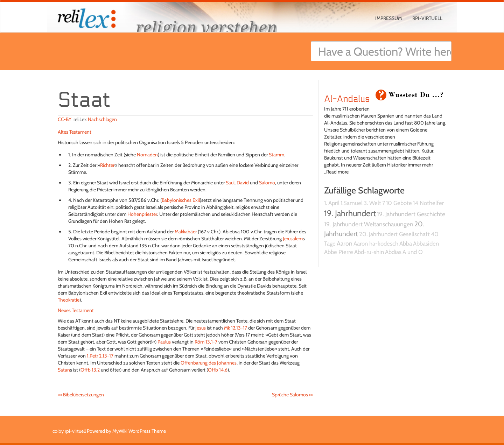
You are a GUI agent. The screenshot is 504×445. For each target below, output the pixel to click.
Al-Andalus (347, 99)
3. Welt (372, 203)
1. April (332, 203)
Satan (64, 370)
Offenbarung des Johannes (209, 363)
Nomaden (147, 155)
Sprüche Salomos (293, 395)
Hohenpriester (142, 214)
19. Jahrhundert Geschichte (411, 214)
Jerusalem (293, 239)
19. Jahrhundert (350, 213)
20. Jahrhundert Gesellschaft (394, 234)
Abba (406, 243)
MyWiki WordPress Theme (139, 431)
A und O (413, 252)
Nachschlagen (102, 119)
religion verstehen (206, 27)
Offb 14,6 (218, 370)
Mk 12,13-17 (236, 328)
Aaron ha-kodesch (376, 243)
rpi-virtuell (427, 18)
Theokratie (69, 300)
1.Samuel (352, 203)
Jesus (201, 328)
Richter (107, 165)
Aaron (345, 243)
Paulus (164, 342)
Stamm (276, 155)
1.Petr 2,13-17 (100, 356)
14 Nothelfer (428, 203)
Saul (230, 183)
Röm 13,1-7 (206, 342)
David (243, 183)
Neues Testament (76, 310)
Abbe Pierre (339, 252)
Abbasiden (426, 243)
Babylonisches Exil (181, 200)
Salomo (267, 183)
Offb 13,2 (90, 370)
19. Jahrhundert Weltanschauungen (369, 224)
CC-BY (65, 119)
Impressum (388, 18)
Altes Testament (75, 132)
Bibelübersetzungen (81, 395)
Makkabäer (186, 232)
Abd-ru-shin (369, 252)
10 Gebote (399, 203)
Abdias (393, 252)
